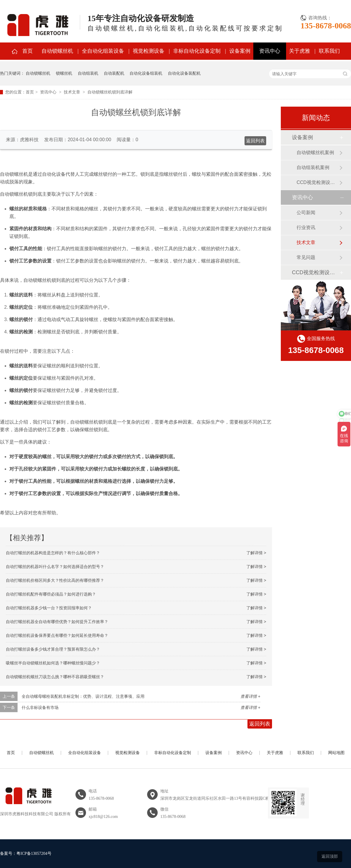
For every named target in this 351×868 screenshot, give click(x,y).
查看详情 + (250, 696)
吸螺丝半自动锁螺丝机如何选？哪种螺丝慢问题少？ (53, 663)
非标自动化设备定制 (197, 51)
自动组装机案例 (313, 167)
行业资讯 (306, 227)
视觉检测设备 (149, 51)
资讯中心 (270, 51)
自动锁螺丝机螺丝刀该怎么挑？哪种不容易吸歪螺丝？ (55, 677)
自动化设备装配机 (184, 73)
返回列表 (255, 141)
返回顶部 (330, 856)
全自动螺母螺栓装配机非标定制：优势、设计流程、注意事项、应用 (83, 696)
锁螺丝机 (64, 73)
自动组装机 (88, 73)
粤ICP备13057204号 (34, 853)
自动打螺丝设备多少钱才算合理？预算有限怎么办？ (53, 649)
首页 (27, 51)
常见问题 (306, 257)
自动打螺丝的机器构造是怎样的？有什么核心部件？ (53, 553)
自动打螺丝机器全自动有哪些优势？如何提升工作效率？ (57, 622)
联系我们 (329, 51)
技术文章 (72, 92)
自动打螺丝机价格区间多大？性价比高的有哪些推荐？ (55, 580)
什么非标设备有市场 (40, 707)
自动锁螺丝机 (57, 51)
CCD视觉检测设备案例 (318, 182)
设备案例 (240, 51)
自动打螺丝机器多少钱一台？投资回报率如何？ (49, 608)
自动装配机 (114, 73)
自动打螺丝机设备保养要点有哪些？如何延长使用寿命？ (57, 635)
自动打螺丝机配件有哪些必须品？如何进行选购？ (51, 594)
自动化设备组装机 (146, 73)
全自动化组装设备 (103, 51)
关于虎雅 (300, 51)
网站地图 (336, 753)
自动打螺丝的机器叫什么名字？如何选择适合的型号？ (55, 567)
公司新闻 (306, 213)
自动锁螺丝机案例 (315, 152)
